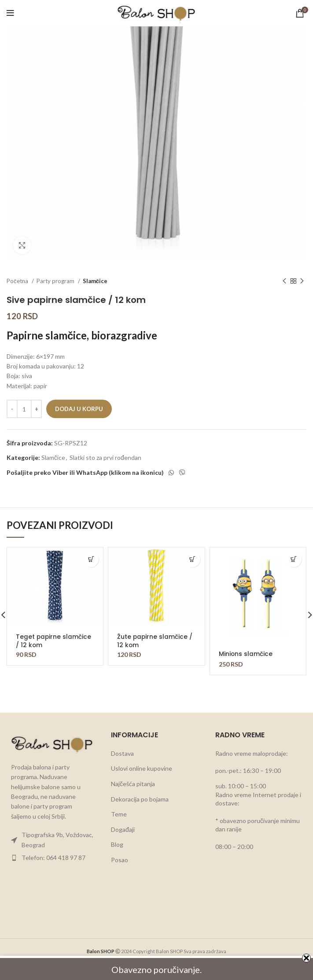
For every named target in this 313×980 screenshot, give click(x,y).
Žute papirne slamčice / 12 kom (155, 641)
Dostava (122, 745)
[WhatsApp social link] (171, 473)
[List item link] (52, 832)
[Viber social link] (182, 473)
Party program (56, 281)
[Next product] (302, 281)
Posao (120, 852)
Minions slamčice (246, 654)
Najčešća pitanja (133, 776)
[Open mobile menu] (10, 13)
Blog (117, 836)
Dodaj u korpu (79, 409)
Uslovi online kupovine (142, 760)
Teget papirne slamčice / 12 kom (54, 641)
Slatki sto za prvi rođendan (105, 457)
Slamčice (95, 281)
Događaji (123, 822)
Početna (18, 281)
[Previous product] (284, 281)
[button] (91, 559)
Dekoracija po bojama (140, 791)
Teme (119, 806)
